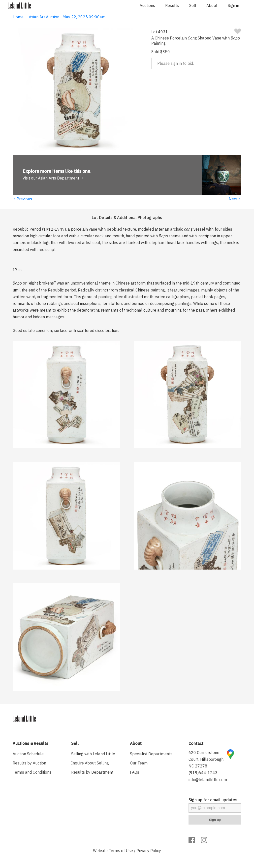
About (212, 5)
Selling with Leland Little (93, 754)
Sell (193, 5)
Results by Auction (29, 763)
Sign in (233, 5)
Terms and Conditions (32, 772)
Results (172, 5)
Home (18, 17)
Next (235, 199)
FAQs (135, 772)
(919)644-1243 (203, 773)
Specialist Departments (151, 754)
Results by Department (92, 772)
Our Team (139, 763)
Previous (22, 199)
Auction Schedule (28, 754)
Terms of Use (121, 851)
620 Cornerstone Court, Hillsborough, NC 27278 (206, 759)
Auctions (147, 5)
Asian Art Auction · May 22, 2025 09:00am (67, 17)
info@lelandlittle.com (208, 780)
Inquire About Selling (90, 763)
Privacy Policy (149, 851)
